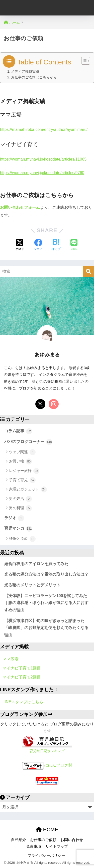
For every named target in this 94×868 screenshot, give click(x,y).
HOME (47, 830)
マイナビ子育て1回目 (22, 668)
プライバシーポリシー (46, 856)
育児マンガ (18, 529)
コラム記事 (18, 431)
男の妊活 (20, 499)
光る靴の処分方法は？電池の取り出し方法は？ (46, 574)
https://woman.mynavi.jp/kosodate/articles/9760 (42, 173)
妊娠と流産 (22, 539)
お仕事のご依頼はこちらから (34, 77)
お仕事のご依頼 (43, 840)
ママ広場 (11, 659)
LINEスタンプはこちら (23, 702)
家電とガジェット (28, 489)
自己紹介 (19, 840)
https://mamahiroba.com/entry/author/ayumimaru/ (44, 129)
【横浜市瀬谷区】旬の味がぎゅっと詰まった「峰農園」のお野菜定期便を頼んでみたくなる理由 (46, 628)
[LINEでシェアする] (74, 245)
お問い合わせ (72, 840)
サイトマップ (57, 847)
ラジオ (14, 518)
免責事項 (34, 847)
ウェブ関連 (22, 452)
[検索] (88, 272)
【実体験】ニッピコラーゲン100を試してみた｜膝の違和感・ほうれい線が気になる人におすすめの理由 (46, 603)
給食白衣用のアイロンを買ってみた (36, 564)
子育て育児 (22, 480)
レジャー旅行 (24, 471)
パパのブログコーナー (28, 442)
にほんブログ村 (47, 765)
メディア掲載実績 (25, 71)
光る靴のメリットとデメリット (32, 585)
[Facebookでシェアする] (38, 245)
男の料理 (20, 508)
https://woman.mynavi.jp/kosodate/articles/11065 (43, 159)
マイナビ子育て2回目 (22, 677)
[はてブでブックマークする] (56, 245)
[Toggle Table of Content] (83, 61)
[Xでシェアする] (20, 245)
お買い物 (20, 461)
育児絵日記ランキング (47, 751)
